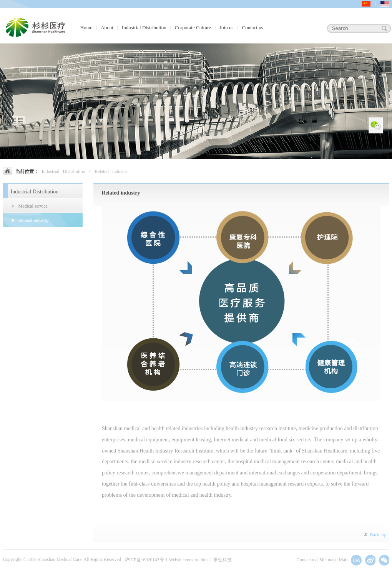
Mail (343, 560)
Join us (226, 27)
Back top (378, 535)
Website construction (189, 560)
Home (86, 27)
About (107, 27)
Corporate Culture (193, 27)
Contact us (253, 27)
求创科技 (223, 560)
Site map (327, 560)
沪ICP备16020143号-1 (146, 560)
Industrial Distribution (144, 27)
